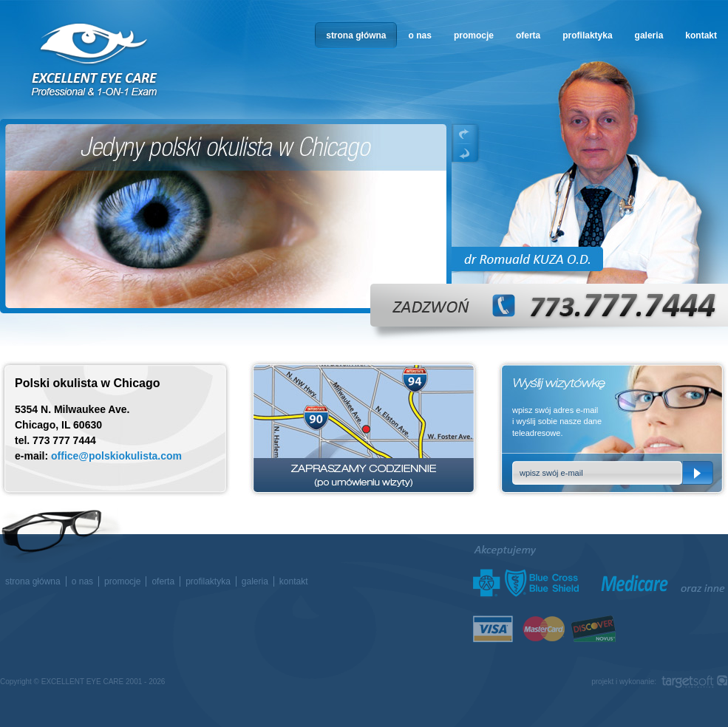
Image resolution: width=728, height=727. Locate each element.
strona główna (356, 35)
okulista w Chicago (95, 60)
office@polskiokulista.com (116, 456)
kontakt (701, 35)
